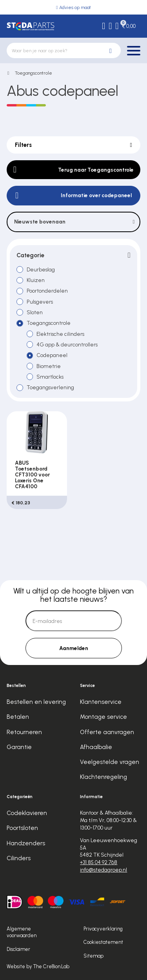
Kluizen (36, 280)
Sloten (35, 312)
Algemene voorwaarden (22, 932)
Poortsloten (22, 828)
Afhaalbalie (96, 747)
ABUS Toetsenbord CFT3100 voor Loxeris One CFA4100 (32, 474)
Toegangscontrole (34, 73)
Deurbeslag (41, 269)
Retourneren (24, 732)
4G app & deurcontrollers (67, 344)
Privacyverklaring (103, 929)
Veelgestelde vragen (110, 762)
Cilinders (19, 858)
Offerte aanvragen (107, 732)
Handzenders (26, 843)
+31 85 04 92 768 (99, 862)
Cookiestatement (103, 942)
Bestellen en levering (36, 702)
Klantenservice (101, 702)
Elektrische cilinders (60, 334)
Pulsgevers (40, 302)
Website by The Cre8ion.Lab (38, 966)
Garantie (19, 747)
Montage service (103, 717)
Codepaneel (52, 355)
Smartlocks (50, 377)
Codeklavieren (27, 813)
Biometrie (49, 366)
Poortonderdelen (47, 291)
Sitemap (93, 956)
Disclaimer (18, 949)
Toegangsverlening (50, 387)
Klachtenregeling (103, 777)
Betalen (18, 717)
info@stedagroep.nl (103, 870)
